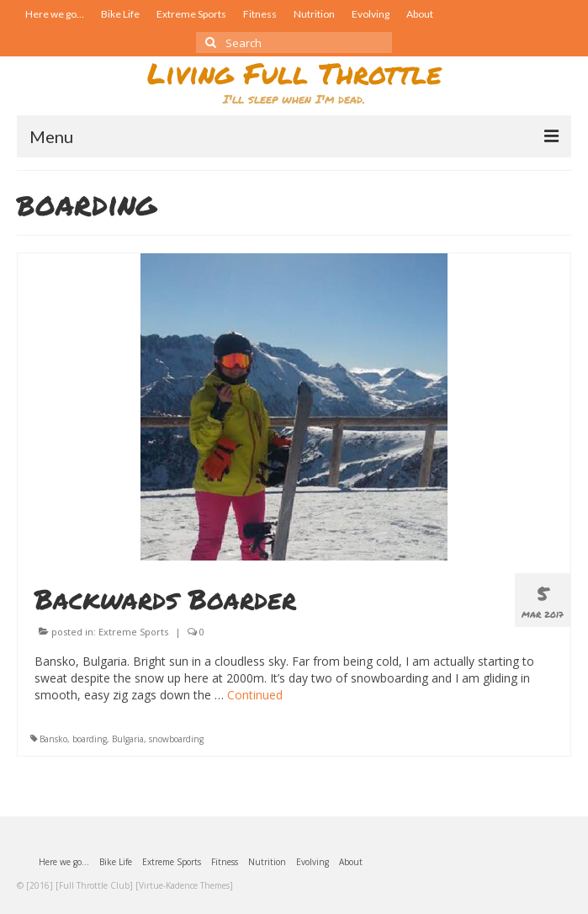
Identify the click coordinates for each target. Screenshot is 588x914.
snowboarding (176, 739)
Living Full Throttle (294, 73)
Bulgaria (128, 739)
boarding (90, 739)
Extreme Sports (133, 632)
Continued (255, 695)
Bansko (53, 739)
